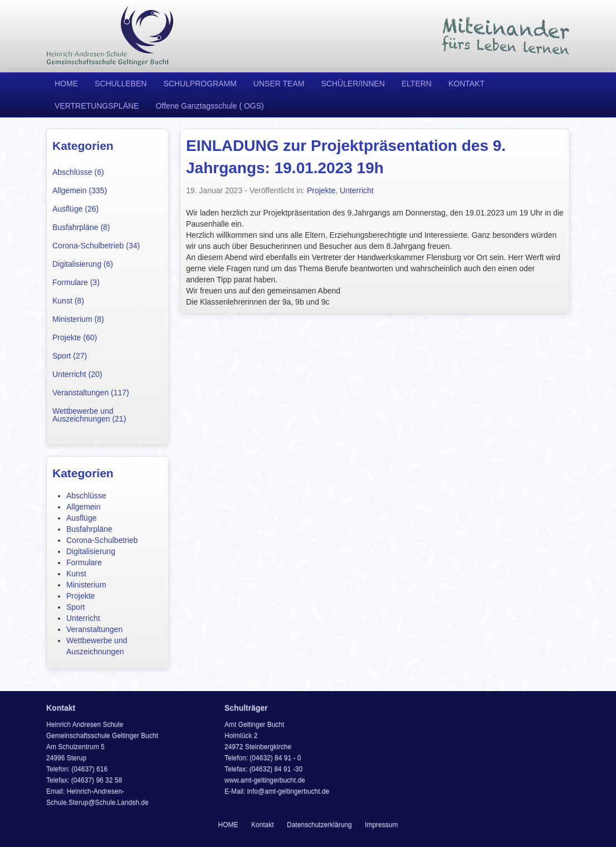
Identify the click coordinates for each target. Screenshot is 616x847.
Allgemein (83, 507)
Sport (75, 607)
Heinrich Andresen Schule (110, 36)
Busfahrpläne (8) (81, 227)
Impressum (381, 825)
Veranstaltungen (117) (91, 393)
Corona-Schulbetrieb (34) (96, 246)
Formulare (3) (76, 282)
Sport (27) (70, 356)
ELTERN (417, 84)
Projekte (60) (75, 337)
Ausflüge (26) (75, 209)
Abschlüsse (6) (78, 172)
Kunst (76, 574)
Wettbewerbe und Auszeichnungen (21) (89, 415)
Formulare (84, 562)
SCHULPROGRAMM (200, 84)
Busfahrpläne (89, 529)
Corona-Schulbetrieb (102, 540)
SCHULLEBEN (121, 84)
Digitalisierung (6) (83, 264)
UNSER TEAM (279, 84)
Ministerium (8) (78, 319)
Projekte (80, 596)
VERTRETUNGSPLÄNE (97, 106)
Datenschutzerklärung (319, 825)
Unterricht (83, 618)
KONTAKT (466, 84)
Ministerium (86, 585)
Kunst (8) (68, 301)
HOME (66, 84)
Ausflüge (81, 518)
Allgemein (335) (80, 190)
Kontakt (263, 825)
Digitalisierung (91, 551)
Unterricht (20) (77, 374)
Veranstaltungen (94, 629)
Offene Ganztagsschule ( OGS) (209, 106)
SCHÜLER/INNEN (353, 84)
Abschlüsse (86, 496)
